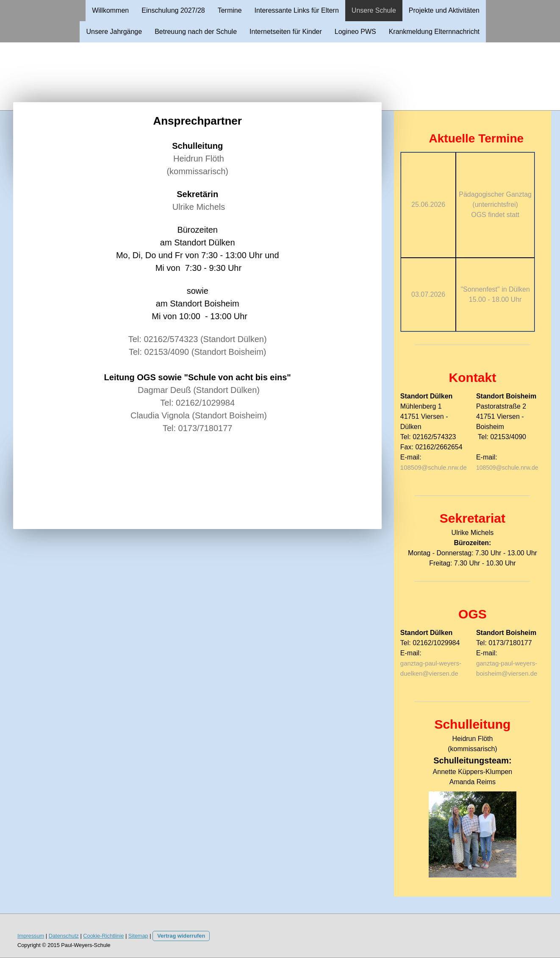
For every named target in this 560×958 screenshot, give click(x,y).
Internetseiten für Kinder (286, 32)
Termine (230, 10)
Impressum (31, 936)
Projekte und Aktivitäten (444, 10)
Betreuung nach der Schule (196, 32)
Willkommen (110, 10)
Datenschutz (64, 936)
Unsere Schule (374, 10)
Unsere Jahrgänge (114, 32)
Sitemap (138, 936)
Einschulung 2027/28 (173, 10)
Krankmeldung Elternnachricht (434, 32)
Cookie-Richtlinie (103, 936)
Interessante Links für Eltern (297, 10)
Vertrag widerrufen (181, 936)
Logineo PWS (355, 32)
